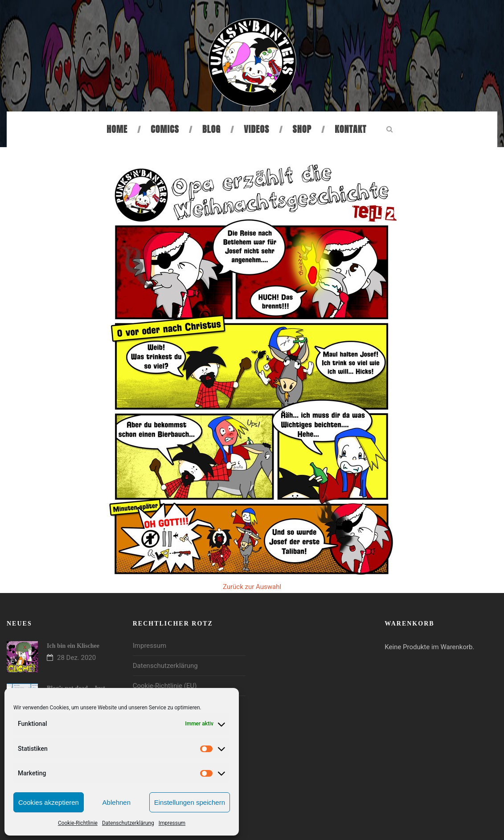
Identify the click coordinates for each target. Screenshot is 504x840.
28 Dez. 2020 (76, 658)
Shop (302, 129)
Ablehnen (117, 802)
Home (117, 129)
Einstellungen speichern (190, 802)
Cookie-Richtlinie (78, 823)
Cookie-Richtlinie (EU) (165, 686)
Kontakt (350, 129)
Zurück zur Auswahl (252, 587)
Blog (211, 129)
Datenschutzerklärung (128, 823)
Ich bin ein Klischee (73, 646)
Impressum (172, 823)
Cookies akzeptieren (49, 802)
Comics (165, 129)
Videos (256, 129)
